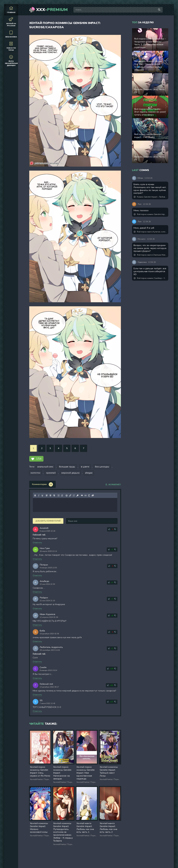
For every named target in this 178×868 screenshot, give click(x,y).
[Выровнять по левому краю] (47, 495)
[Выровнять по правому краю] (54, 495)
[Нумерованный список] (62, 495)
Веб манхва (11, 34)
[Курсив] (39, 495)
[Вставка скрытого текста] (93, 495)
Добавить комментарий (48, 521)
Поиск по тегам (11, 46)
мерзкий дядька (70, 473)
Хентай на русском (11, 22)
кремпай (51, 473)
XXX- (52, 10)
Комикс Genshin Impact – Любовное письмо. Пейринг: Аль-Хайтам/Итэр (150, 197)
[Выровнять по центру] (50, 495)
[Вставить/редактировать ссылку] (70, 495)
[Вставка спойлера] (89, 495)
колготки (35, 473)
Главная (11, 10)
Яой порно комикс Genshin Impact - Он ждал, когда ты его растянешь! (150, 214)
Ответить (37, 543)
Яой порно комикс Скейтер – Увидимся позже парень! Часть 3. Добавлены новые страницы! (150, 278)
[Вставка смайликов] (67, 495)
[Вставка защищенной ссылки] (77, 495)
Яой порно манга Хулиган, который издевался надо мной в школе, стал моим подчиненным (150, 232)
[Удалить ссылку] (74, 495)
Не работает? (113, 484)
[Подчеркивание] (42, 495)
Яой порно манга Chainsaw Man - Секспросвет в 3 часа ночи (150, 255)
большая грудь (67, 467)
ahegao (89, 473)
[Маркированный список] (58, 495)
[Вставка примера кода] (86, 495)
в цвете (85, 467)
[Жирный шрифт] (35, 495)
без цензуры (102, 467)
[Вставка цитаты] (82, 495)
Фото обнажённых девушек (11, 61)
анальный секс (45, 467)
